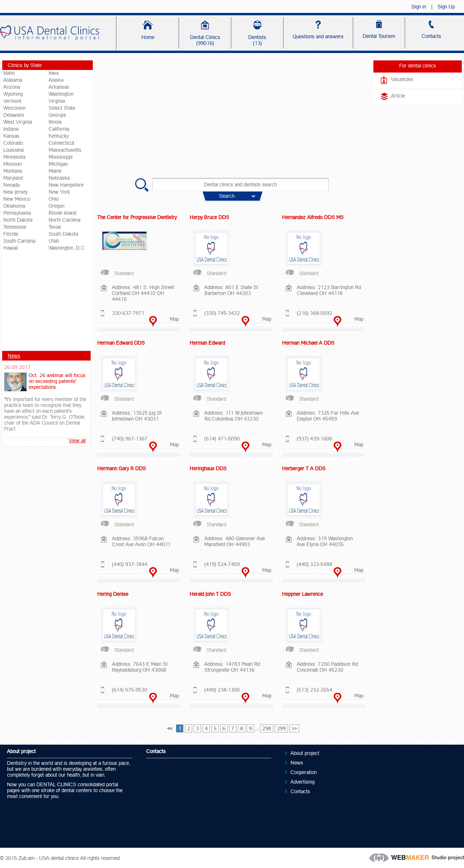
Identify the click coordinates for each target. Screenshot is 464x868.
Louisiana (13, 150)
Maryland (13, 178)
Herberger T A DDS (304, 468)
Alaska (56, 80)
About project (305, 753)
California (59, 129)
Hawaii (11, 248)
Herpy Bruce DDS (209, 217)
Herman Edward (207, 343)
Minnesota (14, 157)
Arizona (12, 87)
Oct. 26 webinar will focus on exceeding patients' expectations (57, 381)
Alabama (13, 80)
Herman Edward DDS (121, 343)
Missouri (13, 164)
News (14, 356)
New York (59, 192)
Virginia (57, 101)
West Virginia (18, 122)
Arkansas (59, 87)
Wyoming (13, 94)
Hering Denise (113, 594)
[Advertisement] (48, 303)
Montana (13, 171)
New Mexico (17, 199)
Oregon (57, 206)
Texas (55, 227)
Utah (54, 241)
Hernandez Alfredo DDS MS (313, 217)
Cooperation (304, 772)
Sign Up (446, 7)
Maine (55, 171)
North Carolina (64, 220)
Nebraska (59, 178)
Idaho (9, 73)
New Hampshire (66, 185)
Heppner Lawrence (303, 594)
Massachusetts (65, 150)
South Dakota (63, 234)
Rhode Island (62, 213)
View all (77, 440)
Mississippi (61, 157)
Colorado (13, 143)
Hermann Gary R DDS (122, 468)
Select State (62, 108)
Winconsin (14, 108)
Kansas (11, 136)
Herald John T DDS (210, 594)
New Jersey (15, 192)
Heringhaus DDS (208, 468)
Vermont (12, 101)
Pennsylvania (17, 213)
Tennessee (15, 227)
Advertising (303, 782)
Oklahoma (14, 206)
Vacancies (402, 79)
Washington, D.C (67, 248)
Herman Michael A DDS (308, 343)
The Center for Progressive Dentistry (137, 217)
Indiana (11, 129)
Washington (61, 94)
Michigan (58, 164)
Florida (11, 234)
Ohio (54, 199)
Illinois (55, 122)
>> (294, 728)
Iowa (54, 73)
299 (281, 728)
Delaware (14, 115)
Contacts (300, 791)
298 (267, 728)
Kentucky (59, 136)
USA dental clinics (59, 858)
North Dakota (18, 220)
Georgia (57, 115)
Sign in (419, 7)
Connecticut (61, 143)
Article (398, 96)
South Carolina (19, 241)
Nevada (11, 185)
